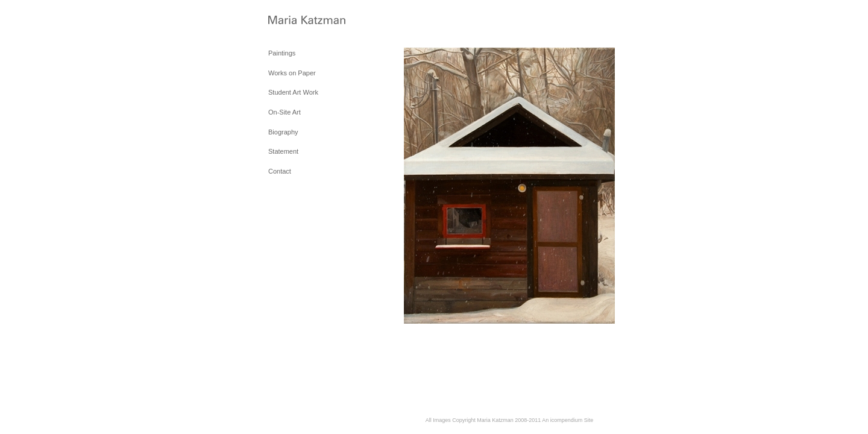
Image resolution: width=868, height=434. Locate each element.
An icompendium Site (568, 420)
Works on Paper (292, 73)
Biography (283, 132)
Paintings (282, 53)
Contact (280, 171)
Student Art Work (293, 92)
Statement (283, 151)
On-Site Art (285, 112)
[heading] (298, 21)
